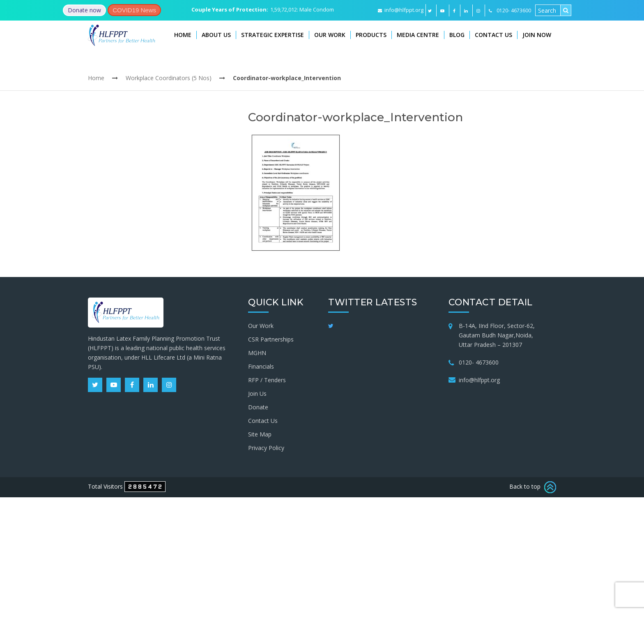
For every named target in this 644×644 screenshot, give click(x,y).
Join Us (257, 394)
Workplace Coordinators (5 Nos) (169, 78)
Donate (258, 407)
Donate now (84, 10)
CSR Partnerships (271, 339)
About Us (216, 35)
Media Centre (418, 35)
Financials (261, 366)
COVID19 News (134, 10)
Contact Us (493, 35)
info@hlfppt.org (401, 10)
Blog (457, 35)
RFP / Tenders (267, 380)
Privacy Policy (266, 448)
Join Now (537, 35)
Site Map (260, 434)
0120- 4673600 (479, 362)
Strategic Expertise (273, 35)
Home (183, 35)
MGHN (257, 353)
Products (371, 35)
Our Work (330, 35)
